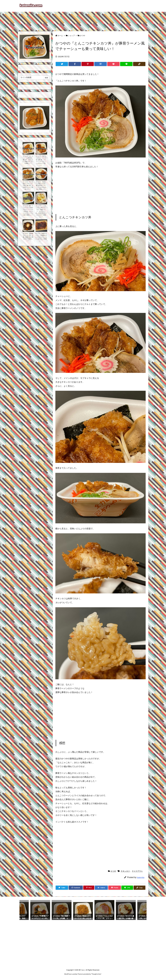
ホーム (60, 36)
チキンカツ (125, 871)
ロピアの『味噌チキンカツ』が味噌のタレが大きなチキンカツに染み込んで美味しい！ (41, 237)
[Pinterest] (88, 64)
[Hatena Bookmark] (100, 64)
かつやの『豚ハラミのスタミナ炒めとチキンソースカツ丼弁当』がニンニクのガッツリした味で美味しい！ (28, 210)
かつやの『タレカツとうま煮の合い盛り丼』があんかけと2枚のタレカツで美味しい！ (28, 160)
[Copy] (139, 64)
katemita (141, 877)
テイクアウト (137, 871)
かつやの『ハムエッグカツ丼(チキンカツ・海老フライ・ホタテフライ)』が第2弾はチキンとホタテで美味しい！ (41, 211)
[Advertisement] (83, 20)
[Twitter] (62, 64)
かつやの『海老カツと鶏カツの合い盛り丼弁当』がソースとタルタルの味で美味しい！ (41, 186)
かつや (83, 36)
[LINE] (126, 64)
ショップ (71, 36)
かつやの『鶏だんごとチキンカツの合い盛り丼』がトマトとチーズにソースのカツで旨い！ (41, 161)
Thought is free (96, 974)
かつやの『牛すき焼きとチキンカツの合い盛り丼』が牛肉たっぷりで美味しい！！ (28, 186)
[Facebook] (75, 64)
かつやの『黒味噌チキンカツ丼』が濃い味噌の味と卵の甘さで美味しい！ (28, 237)
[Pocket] (113, 64)
